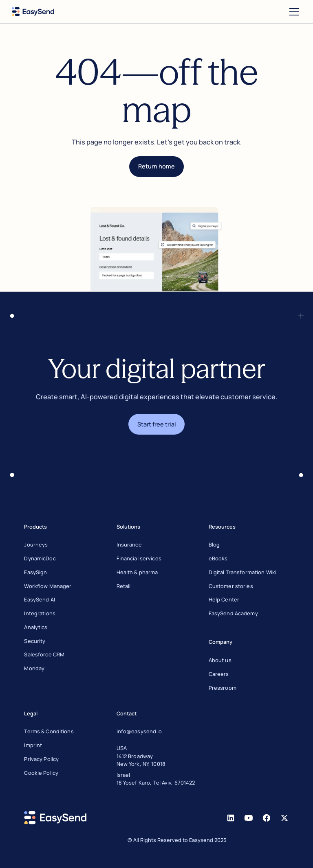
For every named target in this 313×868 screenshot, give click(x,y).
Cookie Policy (41, 773)
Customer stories (231, 586)
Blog (214, 544)
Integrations (40, 613)
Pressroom (223, 688)
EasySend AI (39, 599)
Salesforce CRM (44, 654)
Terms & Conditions (49, 731)
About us (220, 660)
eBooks (218, 558)
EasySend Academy (233, 613)
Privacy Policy (41, 759)
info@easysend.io (139, 731)
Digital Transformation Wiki (242, 572)
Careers (219, 674)
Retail (124, 586)
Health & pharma (137, 572)
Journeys (36, 544)
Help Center (224, 599)
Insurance (129, 544)
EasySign (35, 572)
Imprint (33, 745)
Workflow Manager (48, 586)
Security (35, 641)
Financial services (139, 558)
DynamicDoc (40, 558)
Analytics (36, 627)
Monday (34, 668)
